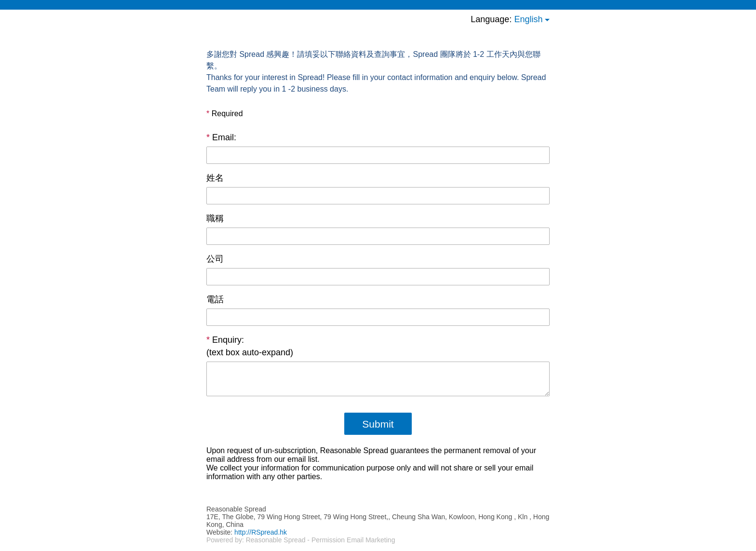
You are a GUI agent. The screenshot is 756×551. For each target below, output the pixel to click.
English (528, 19)
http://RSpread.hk (261, 532)
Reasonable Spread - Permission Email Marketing (321, 540)
